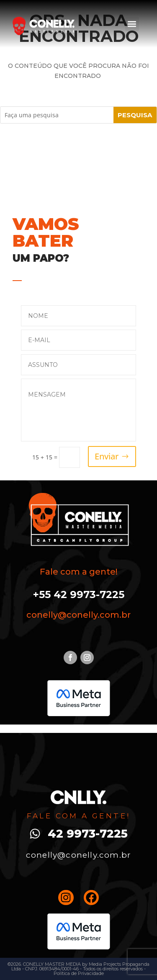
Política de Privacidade (79, 973)
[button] (132, 24)
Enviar (107, 456)
